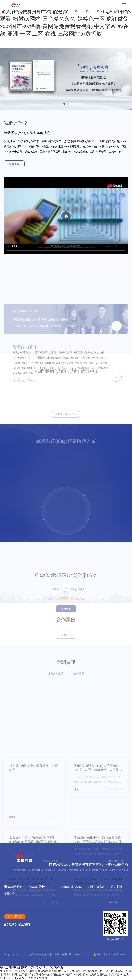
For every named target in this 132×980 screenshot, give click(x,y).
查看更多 (14, 164)
